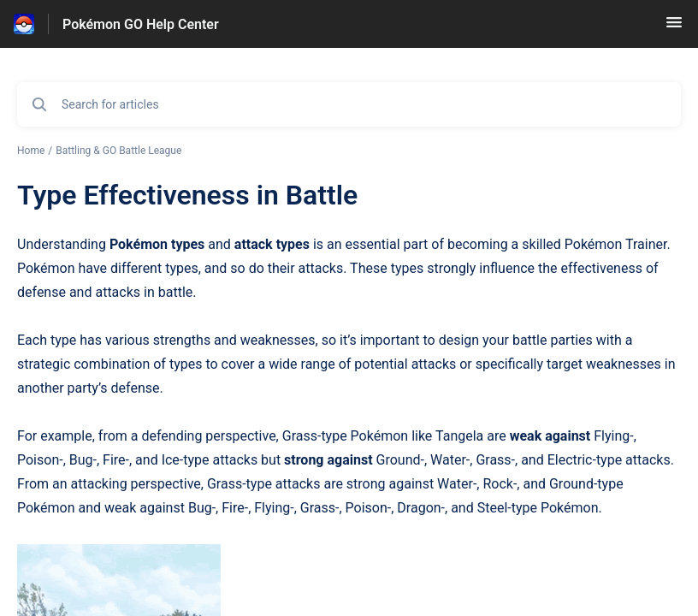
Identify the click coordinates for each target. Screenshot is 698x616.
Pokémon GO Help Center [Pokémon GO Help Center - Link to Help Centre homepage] (141, 24)
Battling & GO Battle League (118, 151)
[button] (674, 28)
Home (31, 151)
